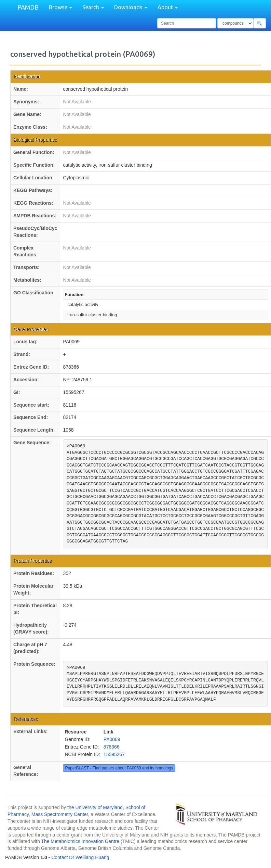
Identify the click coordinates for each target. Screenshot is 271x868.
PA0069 (112, 739)
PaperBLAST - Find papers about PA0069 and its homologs (119, 768)
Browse (60, 7)
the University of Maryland (95, 807)
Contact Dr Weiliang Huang (80, 857)
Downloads (131, 7)
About (168, 7)
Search (93, 7)
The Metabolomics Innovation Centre (80, 841)
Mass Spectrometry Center (60, 814)
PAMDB (28, 7)
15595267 (114, 754)
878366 (112, 747)
